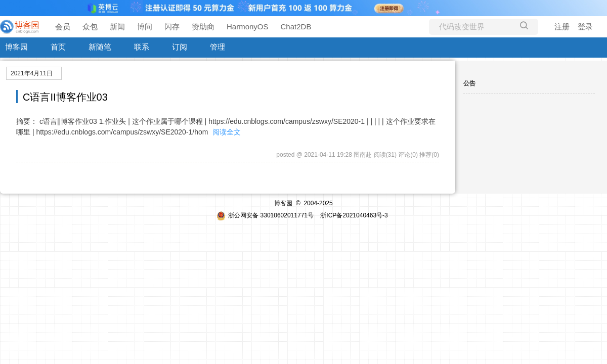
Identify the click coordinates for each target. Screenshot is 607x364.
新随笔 (100, 47)
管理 (218, 47)
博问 (145, 27)
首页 (58, 47)
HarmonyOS (248, 27)
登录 (585, 27)
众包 (90, 27)
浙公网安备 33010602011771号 (265, 215)
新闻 (117, 27)
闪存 (172, 27)
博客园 (16, 47)
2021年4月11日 (32, 73)
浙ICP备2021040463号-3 (354, 215)
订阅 (180, 47)
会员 (63, 27)
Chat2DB (296, 27)
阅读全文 (227, 132)
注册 (562, 27)
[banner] (20, 27)
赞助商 (203, 27)
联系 (142, 47)
